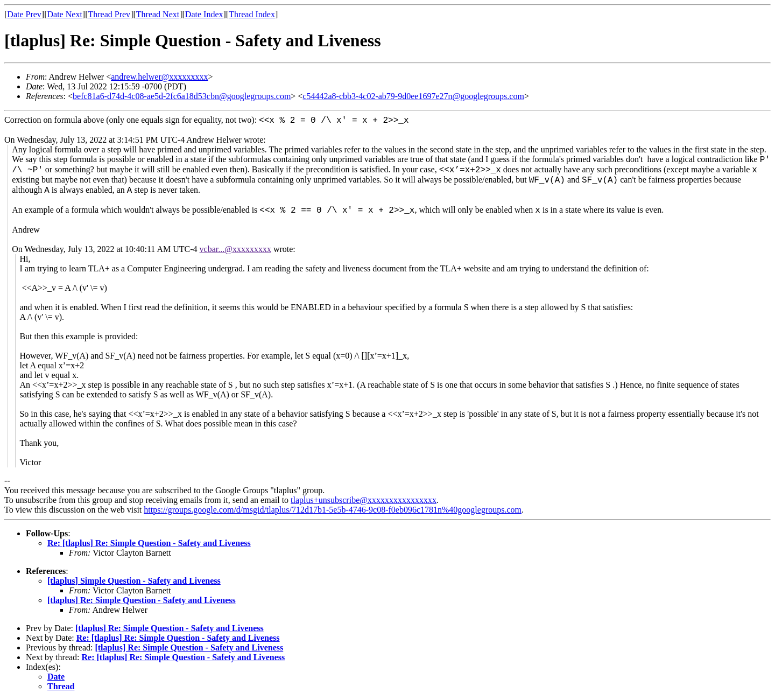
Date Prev (24, 14)
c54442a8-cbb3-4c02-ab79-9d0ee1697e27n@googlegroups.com (413, 96)
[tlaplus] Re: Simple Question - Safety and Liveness (142, 600)
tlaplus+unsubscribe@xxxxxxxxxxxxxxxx (364, 500)
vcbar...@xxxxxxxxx (235, 249)
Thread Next (158, 14)
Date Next (65, 14)
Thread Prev (109, 14)
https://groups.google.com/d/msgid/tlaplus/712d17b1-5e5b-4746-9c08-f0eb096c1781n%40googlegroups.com (333, 510)
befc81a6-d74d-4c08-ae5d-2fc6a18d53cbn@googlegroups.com (182, 96)
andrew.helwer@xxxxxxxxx (159, 77)
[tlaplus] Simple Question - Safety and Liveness (134, 581)
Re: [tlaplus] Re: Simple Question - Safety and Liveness (149, 543)
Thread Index (252, 14)
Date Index (204, 14)
